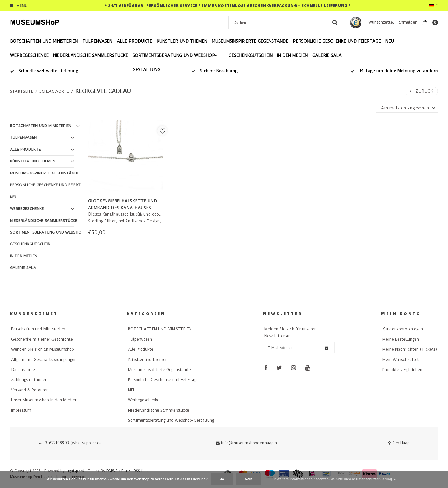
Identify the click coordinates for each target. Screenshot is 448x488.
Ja (222, 479)
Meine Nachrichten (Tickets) (410, 349)
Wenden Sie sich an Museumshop (43, 349)
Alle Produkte (134, 41)
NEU (390, 41)
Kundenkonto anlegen (403, 329)
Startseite (22, 91)
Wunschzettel (381, 22)
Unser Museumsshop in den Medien (44, 400)
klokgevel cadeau (103, 91)
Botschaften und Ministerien (38, 329)
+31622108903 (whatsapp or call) (72, 443)
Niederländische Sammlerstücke (91, 55)
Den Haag (399, 443)
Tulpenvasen (97, 41)
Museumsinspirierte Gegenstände (250, 41)
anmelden (408, 22)
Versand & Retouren (30, 390)
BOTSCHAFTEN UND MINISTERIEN (44, 41)
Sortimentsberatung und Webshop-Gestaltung (175, 63)
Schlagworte (54, 91)
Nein (249, 479)
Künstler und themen (182, 41)
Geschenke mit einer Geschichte (42, 339)
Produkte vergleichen (402, 370)
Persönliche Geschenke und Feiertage (337, 41)
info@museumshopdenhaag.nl (247, 443)
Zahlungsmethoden (29, 380)
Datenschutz (23, 370)
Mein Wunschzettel (400, 360)
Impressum (21, 410)
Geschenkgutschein (251, 55)
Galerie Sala (327, 55)
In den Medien (292, 55)
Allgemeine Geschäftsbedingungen (44, 360)
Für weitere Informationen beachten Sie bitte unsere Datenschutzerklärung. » (333, 479)
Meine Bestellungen (401, 339)
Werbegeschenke (29, 55)
